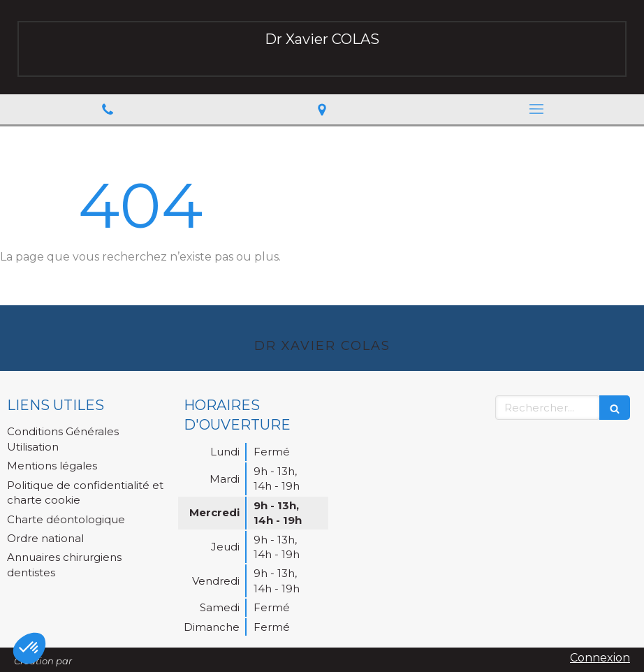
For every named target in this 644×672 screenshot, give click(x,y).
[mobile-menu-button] (537, 109)
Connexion (600, 658)
